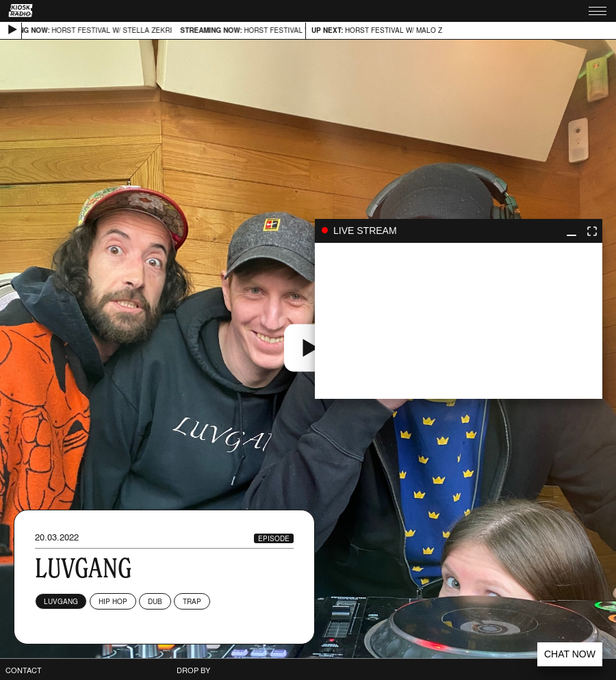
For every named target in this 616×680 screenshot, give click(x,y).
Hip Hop (113, 601)
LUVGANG (61, 601)
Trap (192, 601)
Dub (155, 601)
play (459, 321)
